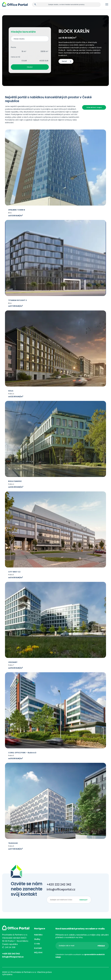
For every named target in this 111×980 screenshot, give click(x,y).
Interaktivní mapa (94, 107)
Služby (37, 939)
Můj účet (38, 952)
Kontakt (38, 948)
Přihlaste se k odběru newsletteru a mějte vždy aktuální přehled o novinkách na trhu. (82, 936)
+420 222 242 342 (59, 884)
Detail (64, 61)
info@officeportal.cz (61, 889)
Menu (107, 5)
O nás (37, 944)
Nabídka (38, 935)
